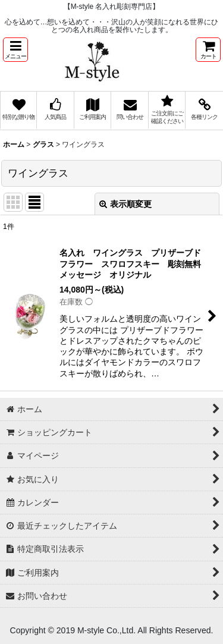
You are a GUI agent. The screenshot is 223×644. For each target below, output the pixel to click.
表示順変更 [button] (125, 204)
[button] (15, 50)
